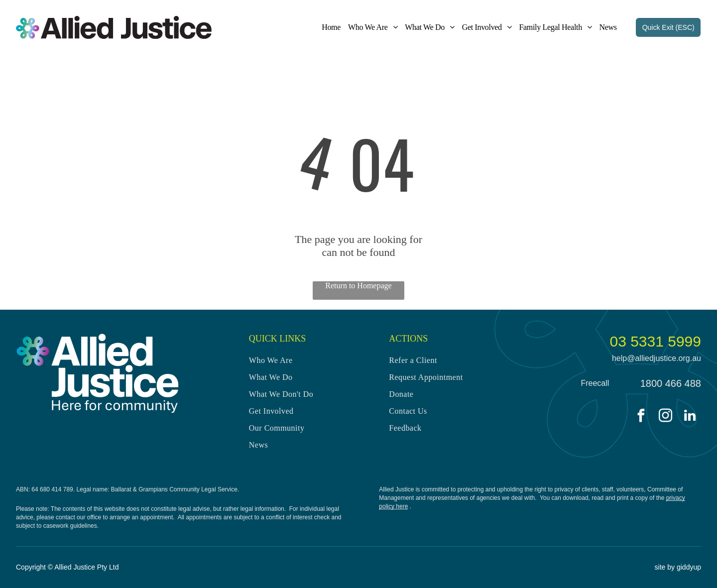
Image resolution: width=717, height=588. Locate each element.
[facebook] (641, 417)
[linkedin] (690, 417)
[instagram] (666, 417)
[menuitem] (327, 27)
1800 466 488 (671, 383)
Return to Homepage (358, 286)
